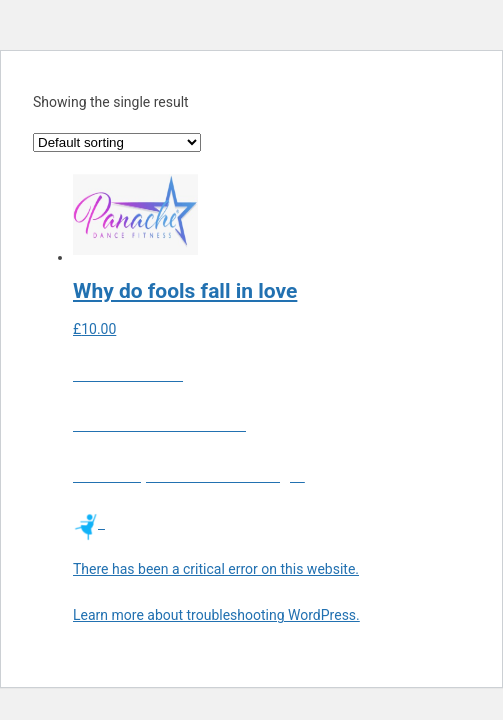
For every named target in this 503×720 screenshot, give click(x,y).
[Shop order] (117, 142)
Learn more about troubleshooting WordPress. (216, 615)
